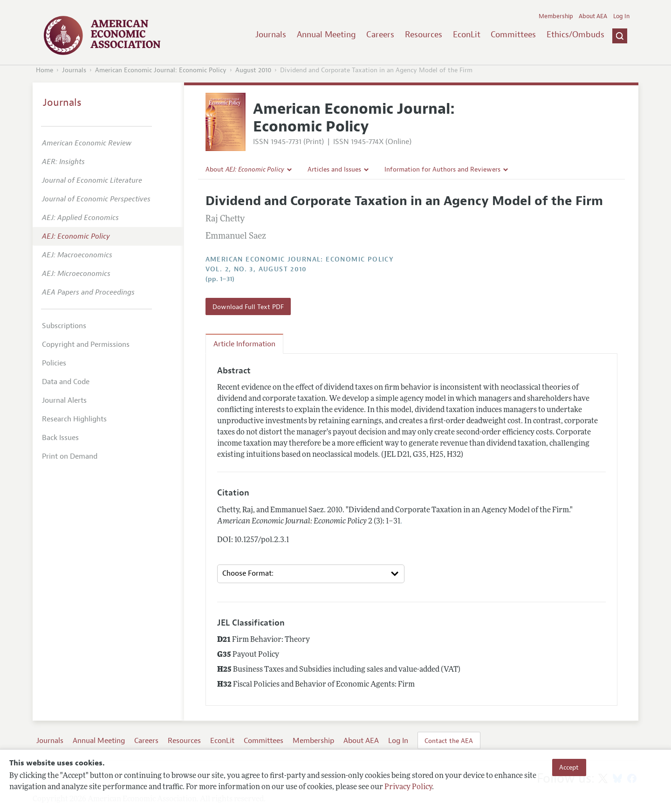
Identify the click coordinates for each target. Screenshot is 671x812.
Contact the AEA (449, 741)
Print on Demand (70, 456)
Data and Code (66, 382)
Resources (424, 34)
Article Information (244, 344)
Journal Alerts (64, 400)
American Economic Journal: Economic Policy (161, 70)
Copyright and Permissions (86, 344)
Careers (380, 34)
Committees (513, 34)
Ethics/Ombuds (575, 34)
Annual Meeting (326, 34)
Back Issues (60, 438)
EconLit (467, 34)
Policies (54, 363)
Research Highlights (74, 419)
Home (45, 70)
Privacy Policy (408, 787)
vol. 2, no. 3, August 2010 (256, 269)
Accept (569, 767)
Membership (556, 16)
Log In (621, 16)
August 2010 (253, 70)
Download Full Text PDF (248, 307)
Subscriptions (64, 326)
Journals (271, 34)
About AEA (593, 16)
